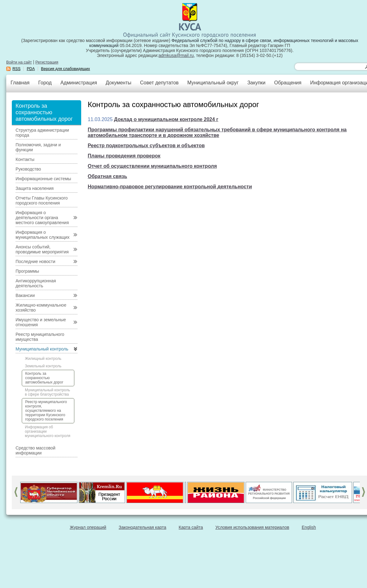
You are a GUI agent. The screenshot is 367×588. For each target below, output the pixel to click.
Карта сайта (191, 527)
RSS (16, 69)
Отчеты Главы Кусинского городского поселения (42, 200)
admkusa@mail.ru (176, 55)
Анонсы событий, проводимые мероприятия (42, 249)
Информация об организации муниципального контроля (48, 431)
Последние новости (35, 261)
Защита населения (35, 188)
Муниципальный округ (213, 83)
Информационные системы (43, 179)
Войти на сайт (19, 62)
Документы (118, 83)
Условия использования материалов (252, 527)
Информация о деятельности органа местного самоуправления (42, 218)
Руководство (28, 169)
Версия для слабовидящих (66, 69)
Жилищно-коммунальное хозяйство (41, 308)
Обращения (288, 83)
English (309, 527)
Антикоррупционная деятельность (36, 283)
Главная (20, 83)
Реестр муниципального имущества (40, 337)
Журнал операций (88, 527)
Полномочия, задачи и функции (38, 147)
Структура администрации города (42, 133)
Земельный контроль (43, 366)
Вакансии (25, 295)
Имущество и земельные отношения (41, 322)
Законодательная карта (143, 527)
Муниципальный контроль (42, 349)
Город (45, 83)
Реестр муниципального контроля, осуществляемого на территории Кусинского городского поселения (46, 411)
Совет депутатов (159, 83)
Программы (27, 271)
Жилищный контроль (43, 359)
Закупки (256, 83)
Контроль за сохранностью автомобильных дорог (44, 378)
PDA (31, 69)
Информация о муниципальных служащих (43, 235)
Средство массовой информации (35, 450)
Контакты (25, 159)
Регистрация (47, 62)
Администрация (79, 83)
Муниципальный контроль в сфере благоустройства (47, 392)
